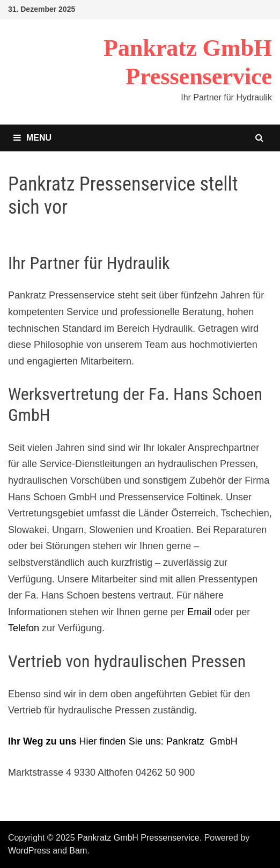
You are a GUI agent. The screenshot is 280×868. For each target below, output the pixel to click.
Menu (32, 138)
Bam (78, 851)
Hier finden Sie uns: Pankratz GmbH (123, 741)
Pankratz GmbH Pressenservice (138, 838)
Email (199, 612)
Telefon (24, 628)
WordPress (29, 851)
